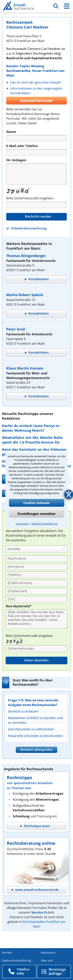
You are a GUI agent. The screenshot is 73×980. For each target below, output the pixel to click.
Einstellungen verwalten (36, 514)
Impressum (22, 524)
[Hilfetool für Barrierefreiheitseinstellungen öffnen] (69, 494)
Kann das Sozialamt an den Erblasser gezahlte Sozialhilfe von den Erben (34, 452)
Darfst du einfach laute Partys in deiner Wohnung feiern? (31, 428)
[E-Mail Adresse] (36, 583)
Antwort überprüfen (37, 749)
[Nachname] (36, 558)
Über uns (47, 960)
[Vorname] (36, 567)
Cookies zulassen (37, 503)
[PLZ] (36, 591)
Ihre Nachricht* (18, 606)
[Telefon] (36, 152)
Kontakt (7, 953)
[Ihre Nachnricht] (36, 619)
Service (37, 912)
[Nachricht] (36, 174)
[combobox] (37, 549)
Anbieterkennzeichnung (29, 228)
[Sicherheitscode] (36, 649)
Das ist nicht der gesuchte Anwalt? (36, 82)
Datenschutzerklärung (44, 524)
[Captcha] (36, 205)
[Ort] (36, 599)
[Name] (36, 138)
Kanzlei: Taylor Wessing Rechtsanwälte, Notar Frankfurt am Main (35, 71)
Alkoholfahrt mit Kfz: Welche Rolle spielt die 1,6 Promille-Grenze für (32, 440)
